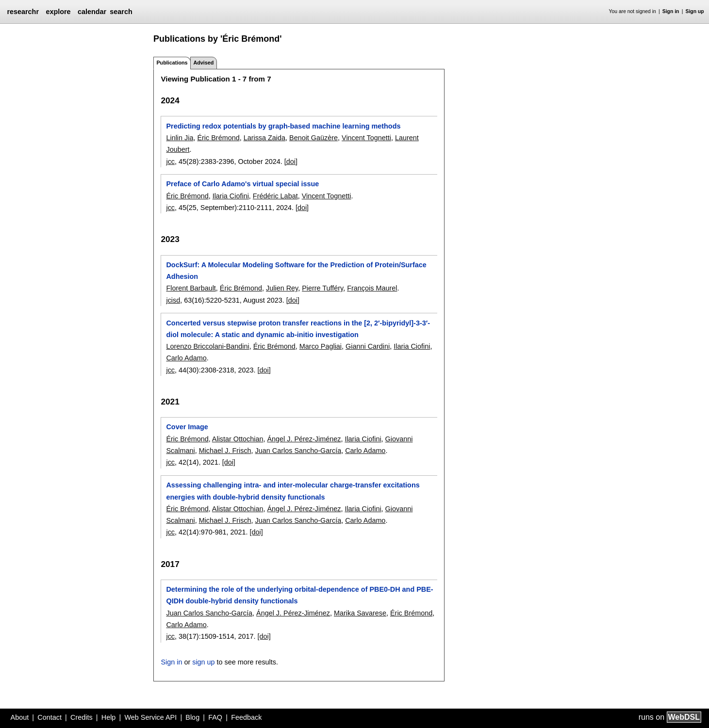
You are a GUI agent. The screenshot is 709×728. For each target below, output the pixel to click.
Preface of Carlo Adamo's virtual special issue (242, 184)
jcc (170, 162)
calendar (92, 12)
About (20, 717)
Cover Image (187, 427)
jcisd (173, 300)
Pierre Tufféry (322, 288)
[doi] (291, 162)
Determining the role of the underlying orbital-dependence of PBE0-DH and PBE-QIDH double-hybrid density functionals (299, 595)
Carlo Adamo (186, 358)
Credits (82, 717)
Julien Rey (282, 288)
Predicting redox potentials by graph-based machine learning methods (283, 126)
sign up (203, 662)
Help (109, 717)
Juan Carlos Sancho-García (298, 451)
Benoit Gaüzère (313, 138)
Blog (192, 717)
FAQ (215, 717)
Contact (49, 717)
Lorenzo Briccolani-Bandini (207, 346)
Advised (203, 63)
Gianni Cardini (368, 346)
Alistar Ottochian (238, 439)
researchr (23, 12)
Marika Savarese (360, 613)
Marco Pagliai (321, 346)
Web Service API (150, 717)
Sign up (695, 11)
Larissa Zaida (264, 138)
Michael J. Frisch (225, 451)
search (121, 12)
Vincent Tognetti (366, 138)
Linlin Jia (180, 138)
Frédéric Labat (275, 196)
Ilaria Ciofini (231, 196)
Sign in (671, 11)
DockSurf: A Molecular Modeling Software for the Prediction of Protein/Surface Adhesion (296, 271)
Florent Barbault (191, 288)
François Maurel (372, 288)
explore (58, 12)
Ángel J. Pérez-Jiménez (304, 439)
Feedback (246, 717)
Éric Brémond (218, 138)
